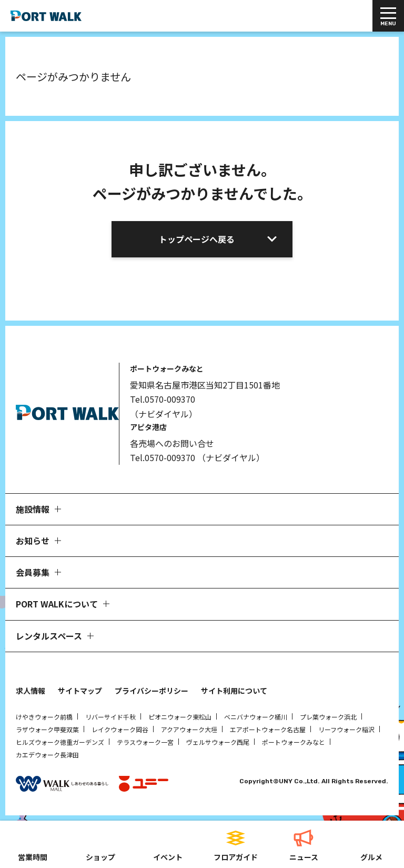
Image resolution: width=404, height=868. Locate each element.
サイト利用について (234, 691)
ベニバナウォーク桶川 (256, 717)
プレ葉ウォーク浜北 (328, 717)
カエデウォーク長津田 (47, 755)
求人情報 (31, 691)
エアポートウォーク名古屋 (268, 729)
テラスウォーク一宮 (145, 742)
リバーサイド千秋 (110, 717)
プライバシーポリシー (151, 691)
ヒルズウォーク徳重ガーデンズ (60, 742)
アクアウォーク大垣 (189, 729)
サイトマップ (80, 691)
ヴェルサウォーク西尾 (218, 742)
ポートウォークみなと (294, 742)
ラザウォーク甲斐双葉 (47, 729)
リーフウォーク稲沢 (346, 729)
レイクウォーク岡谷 (120, 729)
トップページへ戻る (197, 239)
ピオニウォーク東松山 (180, 717)
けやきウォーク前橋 (44, 717)
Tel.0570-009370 (163, 399)
